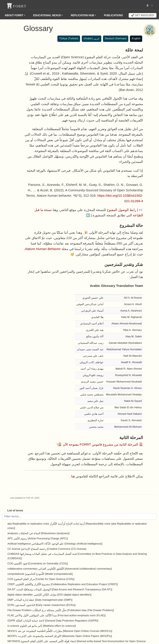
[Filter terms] (79, 516)
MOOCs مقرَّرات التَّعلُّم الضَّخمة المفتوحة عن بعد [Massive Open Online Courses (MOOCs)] (60, 631)
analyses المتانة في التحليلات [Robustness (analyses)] (39, 533)
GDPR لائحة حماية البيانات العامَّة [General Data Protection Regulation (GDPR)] (53, 621)
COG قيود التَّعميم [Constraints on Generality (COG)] (38, 564)
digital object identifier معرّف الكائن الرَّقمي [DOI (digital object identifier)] (49, 595)
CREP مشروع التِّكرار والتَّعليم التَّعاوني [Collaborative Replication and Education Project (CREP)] (63, 584)
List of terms (15, 510)
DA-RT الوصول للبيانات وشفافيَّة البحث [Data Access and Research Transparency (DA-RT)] (60, 589)
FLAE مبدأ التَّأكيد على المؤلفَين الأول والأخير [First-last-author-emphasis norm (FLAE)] (57, 615)
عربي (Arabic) (91, 38)
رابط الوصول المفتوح (121, 210)
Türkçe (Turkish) (69, 38)
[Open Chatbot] (150, 30)
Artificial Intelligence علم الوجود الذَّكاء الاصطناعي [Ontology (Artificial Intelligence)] (55, 544)
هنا (73, 476)
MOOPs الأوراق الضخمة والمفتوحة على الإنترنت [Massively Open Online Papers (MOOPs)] (60, 636)
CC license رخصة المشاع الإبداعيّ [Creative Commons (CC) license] (47, 549)
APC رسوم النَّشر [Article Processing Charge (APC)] (38, 539)
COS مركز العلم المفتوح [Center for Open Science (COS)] (41, 579)
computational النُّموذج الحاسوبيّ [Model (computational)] (40, 574)
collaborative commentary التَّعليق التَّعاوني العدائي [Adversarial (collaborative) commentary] (60, 569)
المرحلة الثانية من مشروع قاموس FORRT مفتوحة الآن (100, 444)
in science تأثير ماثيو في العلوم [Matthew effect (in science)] (42, 626)
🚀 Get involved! (143, 15)
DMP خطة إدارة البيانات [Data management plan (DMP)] (40, 600)
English (136, 38)
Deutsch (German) (116, 38)
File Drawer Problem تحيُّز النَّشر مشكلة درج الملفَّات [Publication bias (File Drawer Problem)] (61, 610)
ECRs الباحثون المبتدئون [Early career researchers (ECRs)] (42, 605)
